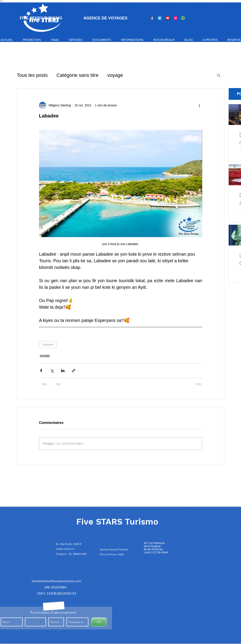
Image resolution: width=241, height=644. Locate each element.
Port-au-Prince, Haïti (112, 554)
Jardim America (65, 549)
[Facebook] (152, 18)
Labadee (48, 344)
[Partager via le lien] (74, 371)
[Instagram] (176, 18)
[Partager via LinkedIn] (63, 371)
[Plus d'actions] (200, 105)
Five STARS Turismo (117, 522)
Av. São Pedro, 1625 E (69, 544)
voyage (115, 75)
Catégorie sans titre (78, 75)
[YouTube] (168, 18)
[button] (55, 40)
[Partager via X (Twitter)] (52, 371)
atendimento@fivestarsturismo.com (56, 581)
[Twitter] (160, 18)
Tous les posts (32, 75)
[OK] (99, 622)
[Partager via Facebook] (41, 371)
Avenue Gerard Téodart (114, 550)
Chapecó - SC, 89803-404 (71, 554)
